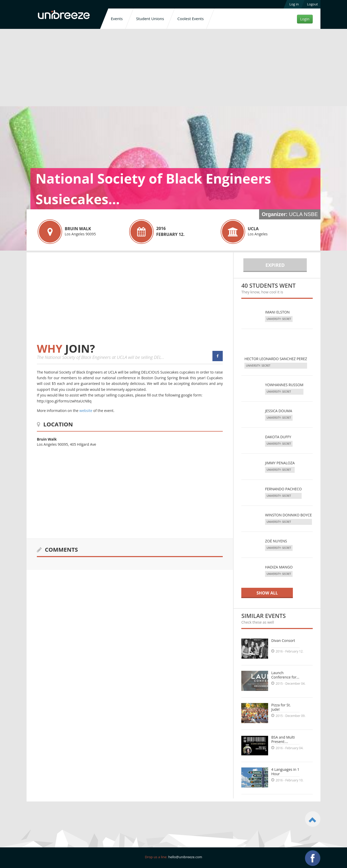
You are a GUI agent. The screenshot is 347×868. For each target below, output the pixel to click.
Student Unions (150, 19)
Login (305, 19)
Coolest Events (191, 19)
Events (117, 19)
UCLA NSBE (303, 214)
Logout (312, 4)
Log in (294, 4)
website (86, 411)
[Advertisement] (173, 69)
